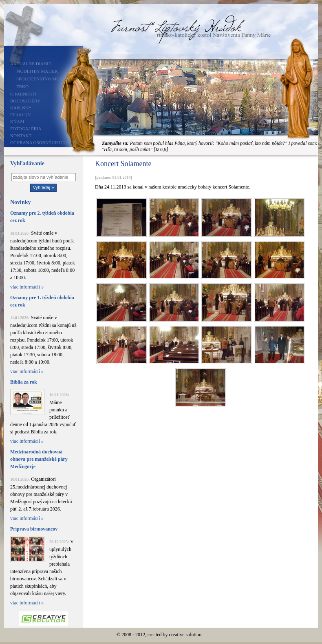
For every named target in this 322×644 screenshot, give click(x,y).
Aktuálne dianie (31, 64)
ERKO (22, 87)
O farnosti (23, 94)
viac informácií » (27, 287)
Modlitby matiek (37, 71)
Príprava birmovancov (34, 529)
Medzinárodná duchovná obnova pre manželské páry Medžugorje (39, 459)
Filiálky (21, 115)
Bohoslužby (25, 101)
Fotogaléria (26, 129)
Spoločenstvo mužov (43, 79)
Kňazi (17, 122)
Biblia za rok (24, 382)
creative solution (185, 635)
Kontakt (21, 135)
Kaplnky (21, 108)
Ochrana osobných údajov (44, 142)
